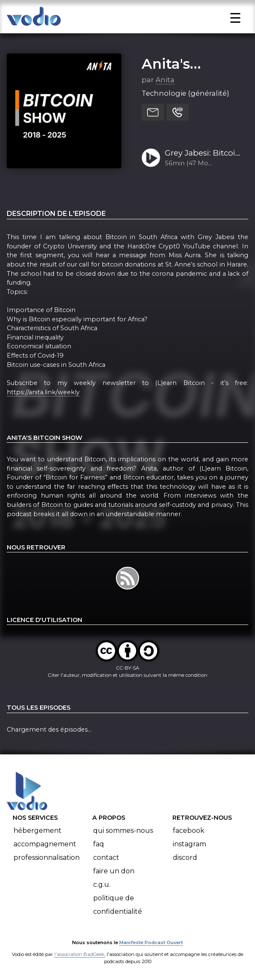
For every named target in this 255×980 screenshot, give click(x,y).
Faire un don (114, 871)
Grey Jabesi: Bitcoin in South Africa (203, 153)
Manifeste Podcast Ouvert (151, 942)
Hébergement (38, 831)
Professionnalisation (47, 857)
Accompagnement (45, 844)
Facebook (189, 831)
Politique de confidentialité (118, 905)
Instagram (189, 844)
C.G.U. (102, 884)
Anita (165, 80)
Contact (106, 857)
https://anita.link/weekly (43, 392)
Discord (185, 857)
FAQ (99, 844)
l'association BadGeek (79, 954)
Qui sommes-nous (123, 831)
